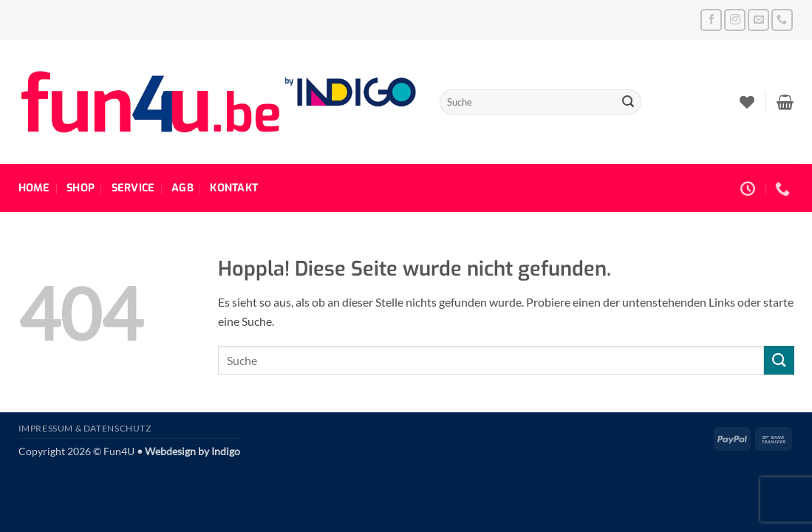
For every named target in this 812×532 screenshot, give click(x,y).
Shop (81, 188)
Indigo (226, 451)
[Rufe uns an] (782, 20)
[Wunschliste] (747, 102)
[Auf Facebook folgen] (711, 20)
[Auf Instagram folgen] (735, 20)
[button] (785, 102)
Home (34, 188)
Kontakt (234, 188)
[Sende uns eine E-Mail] (758, 20)
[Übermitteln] (628, 102)
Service (133, 188)
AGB (182, 188)
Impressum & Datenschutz (85, 428)
